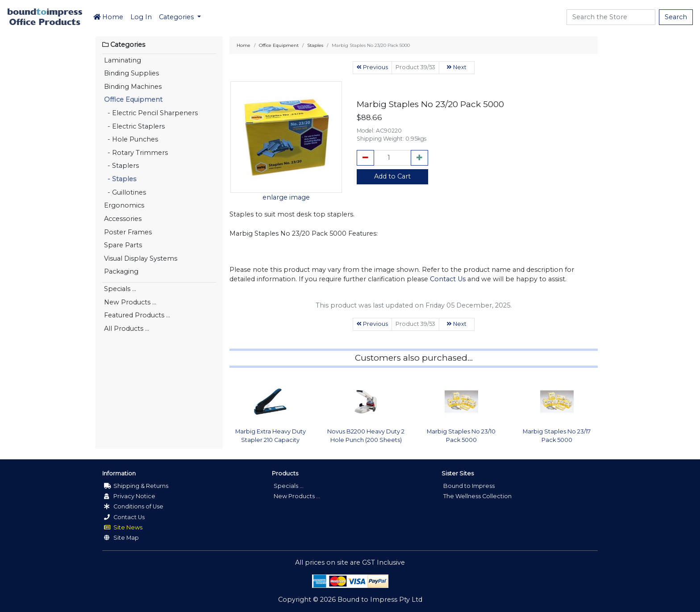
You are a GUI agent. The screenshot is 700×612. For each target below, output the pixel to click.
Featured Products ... (137, 315)
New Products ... (130, 302)
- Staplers (121, 166)
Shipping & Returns (136, 486)
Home (108, 17)
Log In (141, 17)
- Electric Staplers (134, 126)
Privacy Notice (130, 496)
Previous (372, 67)
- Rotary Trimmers (136, 153)
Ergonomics (124, 205)
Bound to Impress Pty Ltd (380, 600)
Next (457, 67)
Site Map (121, 538)
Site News (123, 527)
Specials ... (120, 289)
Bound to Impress (469, 486)
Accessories (123, 219)
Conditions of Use (134, 506)
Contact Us (448, 279)
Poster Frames (128, 232)
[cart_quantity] (392, 158)
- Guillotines (125, 192)
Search (676, 17)
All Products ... (127, 329)
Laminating (123, 60)
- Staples (120, 179)
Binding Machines (133, 87)
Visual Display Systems (141, 258)
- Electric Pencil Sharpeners (151, 113)
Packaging (121, 271)
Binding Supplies (131, 73)
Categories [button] (177, 17)
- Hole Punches (131, 139)
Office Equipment (133, 100)
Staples (315, 45)
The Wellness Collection (477, 496)
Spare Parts (123, 245)
